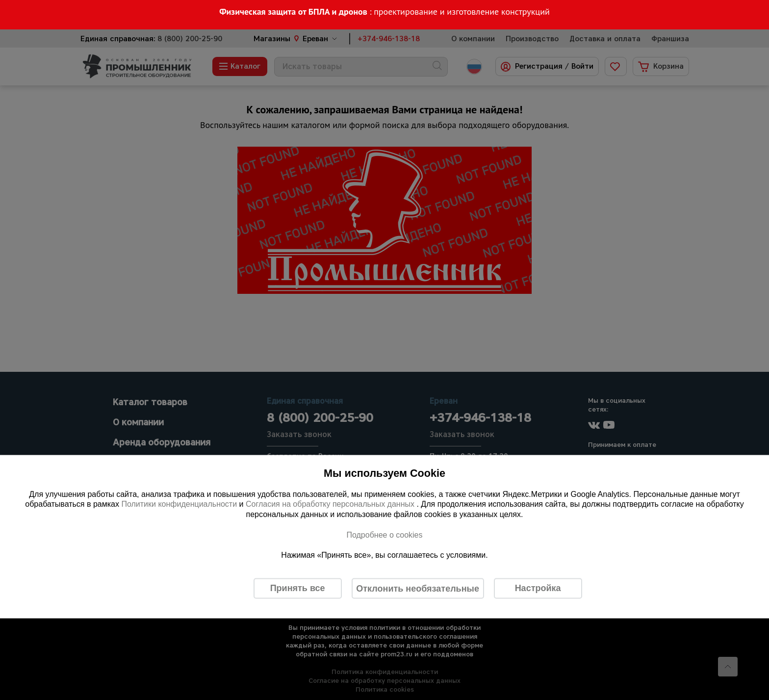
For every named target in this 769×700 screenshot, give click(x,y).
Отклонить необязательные (418, 588)
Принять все (298, 588)
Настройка (538, 588)
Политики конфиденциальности (179, 504)
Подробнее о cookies (384, 534)
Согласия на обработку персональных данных (331, 504)
